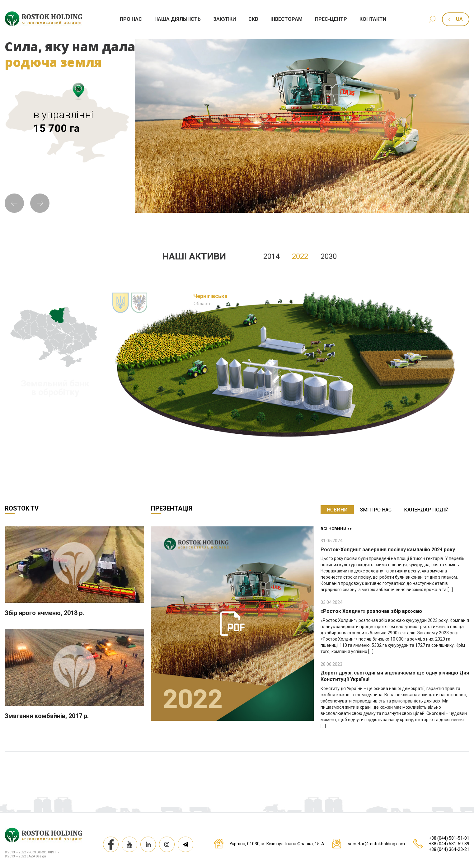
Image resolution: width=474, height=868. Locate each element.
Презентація (172, 508)
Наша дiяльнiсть (178, 19)
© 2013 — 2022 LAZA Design (25, 856)
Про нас (131, 19)
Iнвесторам (286, 19)
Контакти (373, 19)
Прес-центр (331, 19)
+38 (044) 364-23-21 (449, 849)
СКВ (253, 19)
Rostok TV (22, 508)
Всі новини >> (336, 529)
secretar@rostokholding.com (376, 844)
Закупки (225, 19)
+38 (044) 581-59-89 (449, 844)
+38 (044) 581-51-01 (449, 838)
